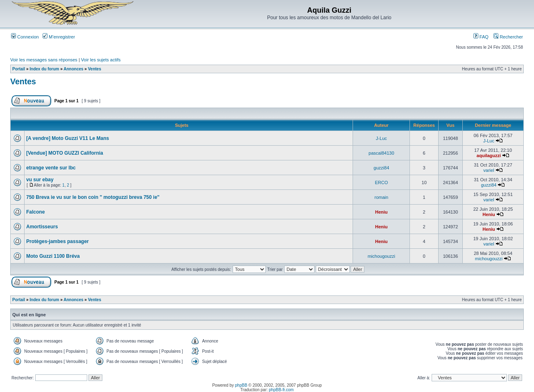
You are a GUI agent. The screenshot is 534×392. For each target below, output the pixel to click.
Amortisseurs (42, 227)
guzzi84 (381, 168)
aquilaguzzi (489, 155)
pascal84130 (381, 153)
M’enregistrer (59, 37)
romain (382, 197)
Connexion (25, 37)
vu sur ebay (40, 180)
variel (489, 170)
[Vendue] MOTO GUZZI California (65, 153)
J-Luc (381, 138)
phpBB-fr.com (282, 390)
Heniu (381, 212)
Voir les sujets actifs (101, 60)
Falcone (35, 212)
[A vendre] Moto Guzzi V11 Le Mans (68, 138)
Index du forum (44, 69)
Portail (19, 69)
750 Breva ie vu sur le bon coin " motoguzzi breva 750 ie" (93, 197)
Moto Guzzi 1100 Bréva (53, 256)
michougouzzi (381, 256)
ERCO (381, 182)
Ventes (95, 69)
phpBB (241, 385)
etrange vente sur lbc (51, 168)
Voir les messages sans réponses (44, 60)
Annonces (73, 69)
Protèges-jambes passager (58, 241)
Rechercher (508, 37)
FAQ (481, 37)
